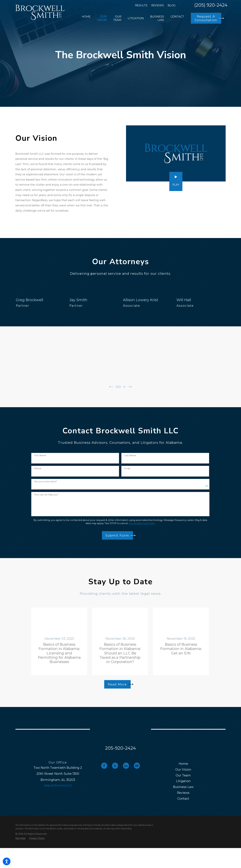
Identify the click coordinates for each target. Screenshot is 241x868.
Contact (183, 799)
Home (183, 764)
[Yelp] (115, 766)
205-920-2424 (120, 748)
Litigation (183, 781)
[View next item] (130, 387)
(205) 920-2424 (211, 5)
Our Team (183, 775)
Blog (172, 5)
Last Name (130, 456)
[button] (7, 861)
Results (141, 5)
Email (127, 469)
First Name (40, 456)
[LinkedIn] (126, 766)
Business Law (183, 787)
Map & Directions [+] (58, 785)
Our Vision (183, 770)
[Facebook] (104, 766)
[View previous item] (111, 387)
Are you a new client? (46, 482)
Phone (38, 469)
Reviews (158, 5)
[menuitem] (86, 18)
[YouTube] (137, 766)
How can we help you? (46, 495)
